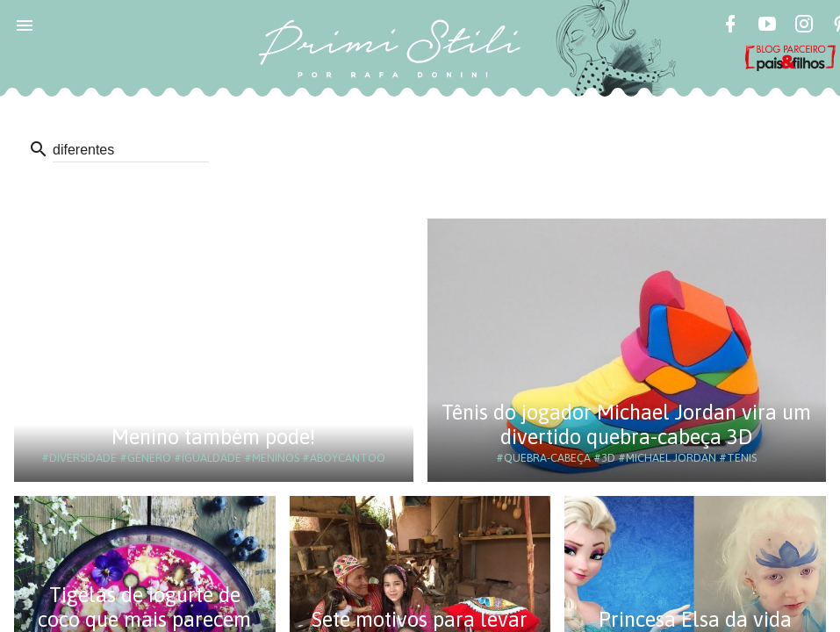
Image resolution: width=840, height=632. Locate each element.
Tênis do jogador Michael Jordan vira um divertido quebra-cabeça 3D (626, 424)
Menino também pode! (213, 437)
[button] (25, 25)
